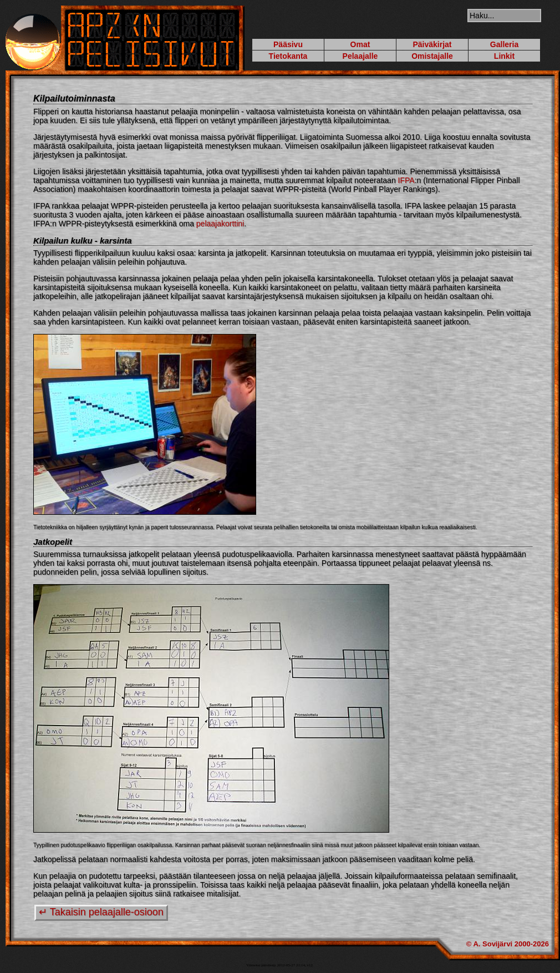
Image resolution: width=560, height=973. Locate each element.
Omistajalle (432, 56)
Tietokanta (288, 56)
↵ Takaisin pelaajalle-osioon (101, 912)
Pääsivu (288, 44)
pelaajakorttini (220, 224)
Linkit (504, 56)
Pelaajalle (360, 56)
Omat (360, 44)
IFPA (406, 180)
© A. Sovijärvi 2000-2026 (508, 944)
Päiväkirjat (432, 44)
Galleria (504, 44)
